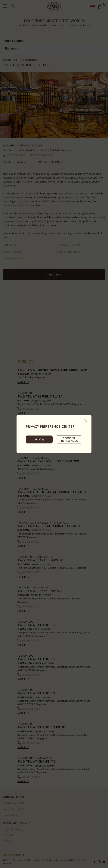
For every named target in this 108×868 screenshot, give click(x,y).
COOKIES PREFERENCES (69, 439)
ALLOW (39, 439)
